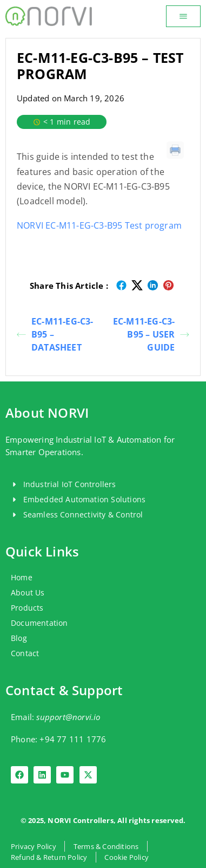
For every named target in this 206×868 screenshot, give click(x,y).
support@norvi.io (68, 717)
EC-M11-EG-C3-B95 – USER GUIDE (151, 334)
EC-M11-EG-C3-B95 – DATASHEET (55, 334)
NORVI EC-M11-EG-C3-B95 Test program (99, 225)
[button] (183, 16)
